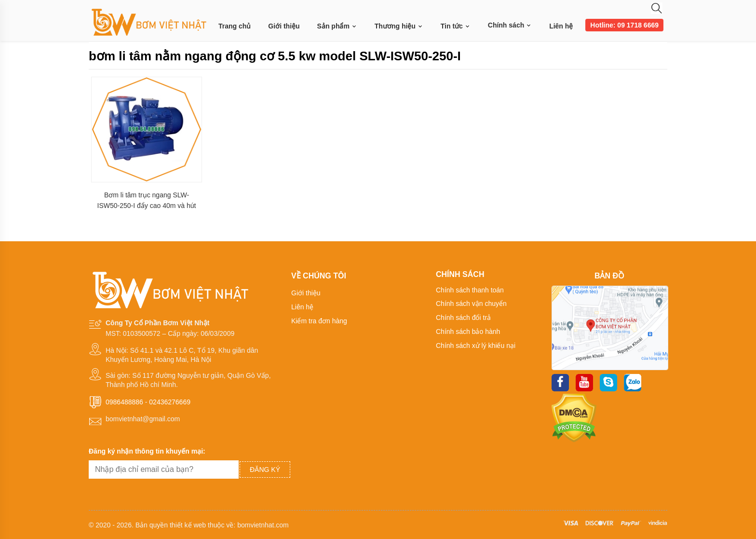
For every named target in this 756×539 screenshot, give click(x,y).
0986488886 (124, 402)
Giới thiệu (284, 26)
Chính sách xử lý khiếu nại (476, 346)
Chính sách (510, 25)
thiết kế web (188, 525)
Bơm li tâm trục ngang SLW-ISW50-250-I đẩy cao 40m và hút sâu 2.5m (147, 200)
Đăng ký (265, 470)
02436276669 (170, 402)
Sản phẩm (337, 26)
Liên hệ (561, 26)
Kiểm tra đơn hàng (319, 321)
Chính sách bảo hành (468, 332)
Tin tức (456, 26)
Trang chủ (235, 26)
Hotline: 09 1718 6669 (624, 25)
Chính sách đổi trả (463, 318)
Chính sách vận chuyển (471, 304)
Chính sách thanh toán (470, 290)
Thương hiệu (399, 26)
